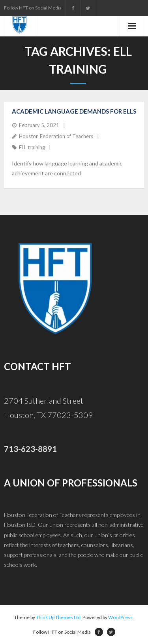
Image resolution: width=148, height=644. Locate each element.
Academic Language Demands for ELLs (74, 111)
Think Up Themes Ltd (58, 617)
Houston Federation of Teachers (56, 136)
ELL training (32, 147)
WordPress (120, 617)
